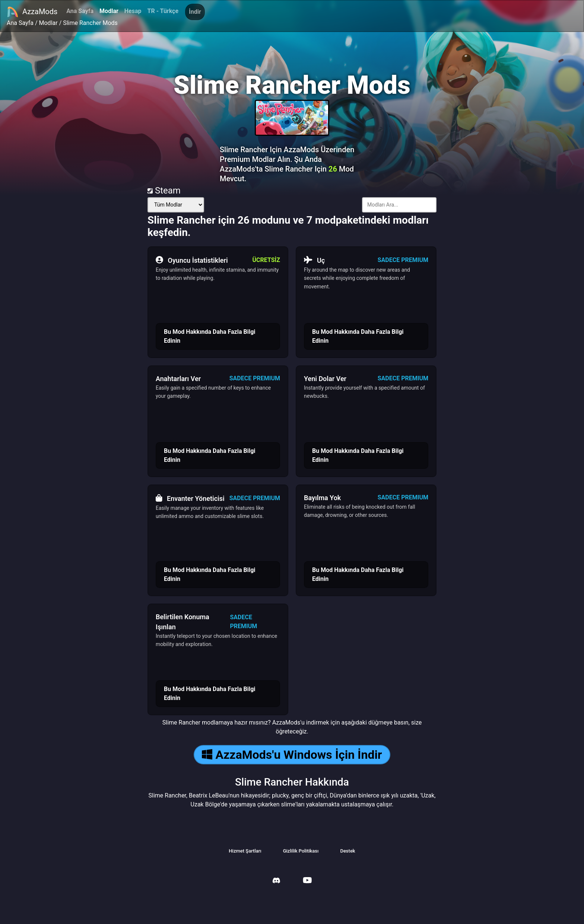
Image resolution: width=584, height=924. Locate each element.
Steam (164, 191)
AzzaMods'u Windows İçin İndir (292, 755)
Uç (314, 260)
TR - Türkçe (163, 11)
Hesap (133, 11)
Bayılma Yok (322, 498)
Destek (347, 851)
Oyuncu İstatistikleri (192, 260)
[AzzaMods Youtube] (307, 881)
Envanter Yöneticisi (190, 498)
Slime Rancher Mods (90, 23)
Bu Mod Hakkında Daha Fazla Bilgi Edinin (210, 336)
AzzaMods (32, 12)
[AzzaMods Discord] (276, 881)
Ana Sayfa (80, 11)
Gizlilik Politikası (301, 851)
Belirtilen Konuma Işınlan (182, 622)
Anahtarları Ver (178, 379)
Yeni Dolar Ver (325, 379)
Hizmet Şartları (245, 851)
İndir (195, 12)
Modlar (109, 11)
